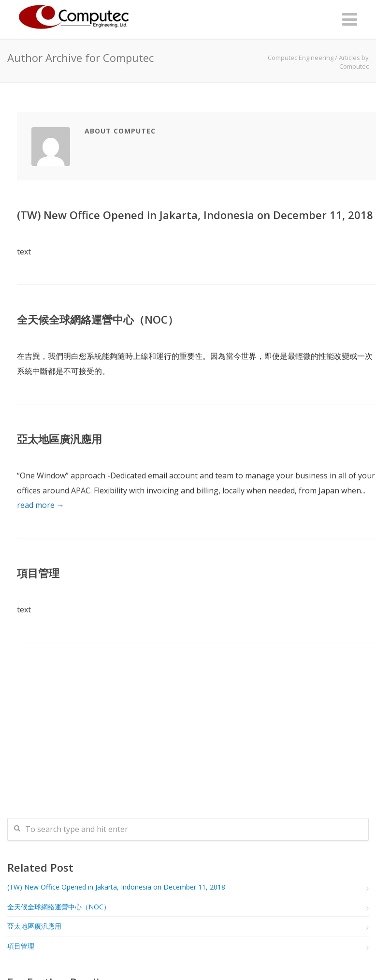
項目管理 (38, 573)
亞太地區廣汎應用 (59, 439)
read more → (41, 505)
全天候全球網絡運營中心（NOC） (98, 319)
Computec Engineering (301, 58)
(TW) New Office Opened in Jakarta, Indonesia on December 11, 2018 (195, 215)
